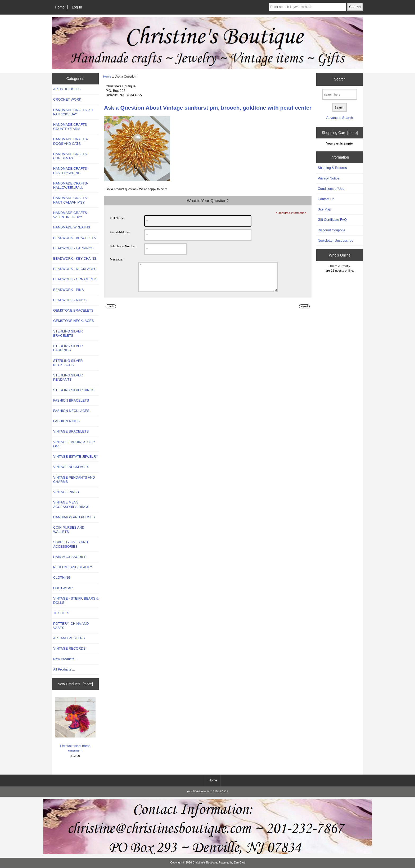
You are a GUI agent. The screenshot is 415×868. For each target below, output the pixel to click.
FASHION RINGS (66, 421)
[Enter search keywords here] (307, 7)
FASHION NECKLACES (71, 411)
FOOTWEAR (63, 588)
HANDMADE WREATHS (72, 227)
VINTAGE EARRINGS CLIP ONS (74, 444)
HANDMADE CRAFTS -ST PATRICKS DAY (73, 112)
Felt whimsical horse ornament (75, 725)
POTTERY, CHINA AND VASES (71, 626)
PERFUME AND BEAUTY (73, 567)
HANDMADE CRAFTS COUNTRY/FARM (70, 127)
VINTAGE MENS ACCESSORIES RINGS (71, 504)
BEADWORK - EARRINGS (73, 248)
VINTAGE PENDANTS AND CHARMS (74, 480)
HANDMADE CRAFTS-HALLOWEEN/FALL (71, 185)
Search (340, 79)
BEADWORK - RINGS (70, 300)
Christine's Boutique (205, 863)
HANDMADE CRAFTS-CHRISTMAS (71, 156)
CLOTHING (62, 577)
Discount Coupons (331, 230)
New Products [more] (75, 684)
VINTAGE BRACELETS (71, 431)
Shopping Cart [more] (340, 133)
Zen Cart (239, 863)
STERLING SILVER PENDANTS (68, 377)
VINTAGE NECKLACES (71, 467)
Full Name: (117, 218)
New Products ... (66, 659)
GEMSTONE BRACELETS (73, 310)
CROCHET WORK (67, 99)
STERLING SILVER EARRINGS (68, 348)
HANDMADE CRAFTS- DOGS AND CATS (71, 141)
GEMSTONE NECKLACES (74, 321)
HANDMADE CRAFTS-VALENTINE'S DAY (71, 215)
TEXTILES (61, 613)
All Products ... (64, 669)
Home (60, 7)
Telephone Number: (123, 246)
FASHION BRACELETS (71, 400)
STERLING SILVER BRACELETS (68, 333)
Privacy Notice (328, 178)
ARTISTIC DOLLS (67, 89)
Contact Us (326, 199)
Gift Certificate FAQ (332, 220)
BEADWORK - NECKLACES (75, 269)
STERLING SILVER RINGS (74, 390)
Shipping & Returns (332, 168)
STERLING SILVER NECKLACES (68, 363)
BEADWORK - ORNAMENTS (75, 279)
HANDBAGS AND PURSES (74, 517)
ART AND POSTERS (69, 638)
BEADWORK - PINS (68, 290)
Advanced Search (340, 118)
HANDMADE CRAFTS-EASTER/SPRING (71, 171)
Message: (116, 260)
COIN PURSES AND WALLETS (69, 530)
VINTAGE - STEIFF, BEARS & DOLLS (76, 601)
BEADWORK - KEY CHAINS (75, 258)
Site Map (324, 209)
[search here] (340, 94)
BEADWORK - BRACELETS (75, 238)
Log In (77, 7)
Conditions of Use (331, 189)
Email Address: (120, 232)
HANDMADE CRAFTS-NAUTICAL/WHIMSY (71, 200)
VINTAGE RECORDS (69, 648)
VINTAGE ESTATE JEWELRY (76, 457)
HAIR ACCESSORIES (70, 557)
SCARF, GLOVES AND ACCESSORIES (71, 544)
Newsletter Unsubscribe (335, 240)
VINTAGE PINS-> (66, 492)
